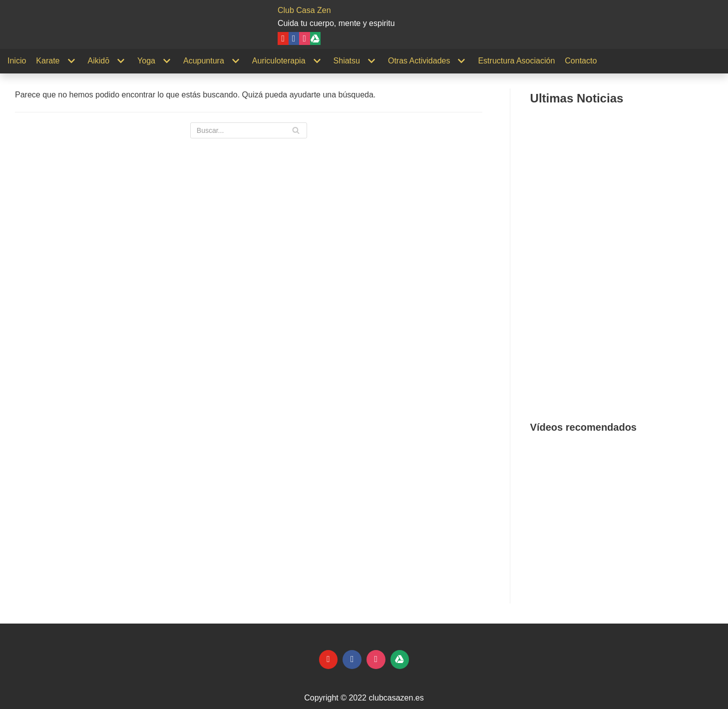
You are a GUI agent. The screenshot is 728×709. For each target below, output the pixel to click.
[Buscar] (249, 130)
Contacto (581, 61)
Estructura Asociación (516, 61)
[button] (546, 513)
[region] (625, 513)
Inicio (17, 61)
